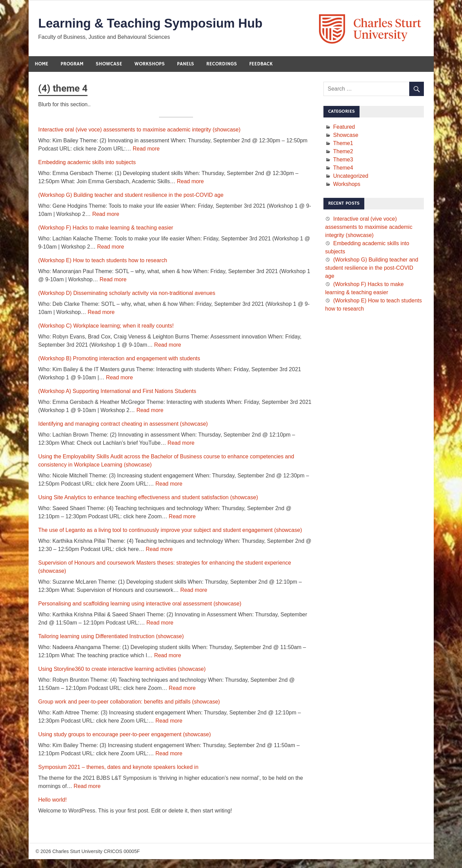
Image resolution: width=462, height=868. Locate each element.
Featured (344, 128)
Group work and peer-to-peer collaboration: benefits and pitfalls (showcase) (129, 702)
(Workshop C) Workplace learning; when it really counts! (106, 326)
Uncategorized (351, 177)
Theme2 (343, 152)
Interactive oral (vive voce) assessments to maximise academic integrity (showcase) (139, 130)
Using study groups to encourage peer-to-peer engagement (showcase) (124, 735)
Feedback (261, 65)
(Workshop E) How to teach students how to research (103, 261)
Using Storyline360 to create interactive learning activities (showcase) (122, 670)
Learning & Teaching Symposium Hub (154, 24)
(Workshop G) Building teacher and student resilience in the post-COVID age (131, 196)
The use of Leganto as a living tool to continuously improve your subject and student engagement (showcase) (170, 531)
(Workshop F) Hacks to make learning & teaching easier (106, 228)
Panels (186, 65)
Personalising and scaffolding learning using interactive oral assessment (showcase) (140, 604)
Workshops (150, 65)
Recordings (222, 65)
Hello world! (52, 800)
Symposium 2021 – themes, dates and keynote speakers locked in (118, 768)
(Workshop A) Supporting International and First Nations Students (117, 392)
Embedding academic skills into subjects (87, 163)
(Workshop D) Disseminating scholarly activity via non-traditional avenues (127, 294)
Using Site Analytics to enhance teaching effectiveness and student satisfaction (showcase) (148, 498)
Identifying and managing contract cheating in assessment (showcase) (123, 424)
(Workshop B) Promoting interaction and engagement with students (119, 359)
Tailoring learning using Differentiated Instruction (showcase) (111, 637)
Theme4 (343, 168)
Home (42, 65)
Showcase (109, 65)
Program (72, 65)
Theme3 (343, 160)
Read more (146, 149)
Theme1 (343, 144)
